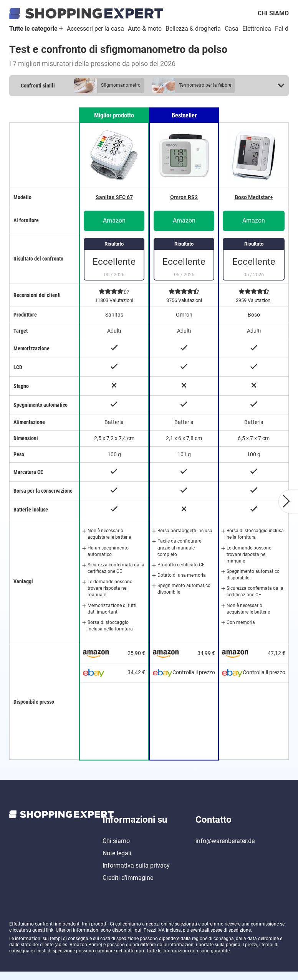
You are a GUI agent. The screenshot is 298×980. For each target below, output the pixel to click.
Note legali (117, 862)
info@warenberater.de (225, 849)
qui (138, 939)
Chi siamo (273, 13)
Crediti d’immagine (128, 886)
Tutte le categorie (36, 29)
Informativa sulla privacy (136, 874)
